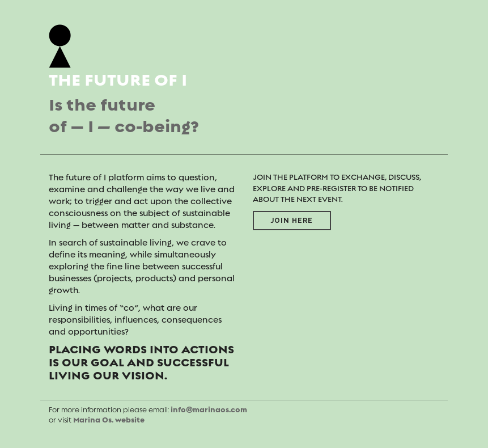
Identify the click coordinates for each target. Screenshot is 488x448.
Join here (292, 221)
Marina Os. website (109, 420)
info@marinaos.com (209, 410)
